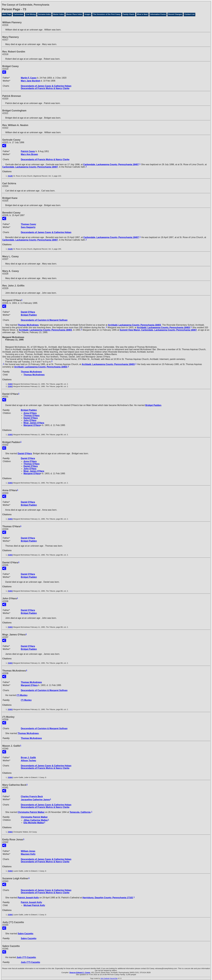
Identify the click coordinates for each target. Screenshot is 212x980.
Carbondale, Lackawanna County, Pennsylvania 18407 (111, 164)
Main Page (7, 14)
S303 (10, 384)
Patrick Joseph (28, 897)
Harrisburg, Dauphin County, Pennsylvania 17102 (108, 897)
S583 (10, 832)
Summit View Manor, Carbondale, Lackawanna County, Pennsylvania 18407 (158, 330)
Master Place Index (74, 14)
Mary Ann (29, 154)
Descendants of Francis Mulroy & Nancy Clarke (45, 88)
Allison (28, 761)
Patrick (28, 151)
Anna (30, 413)
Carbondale (18, 14)
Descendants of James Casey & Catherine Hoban (46, 86)
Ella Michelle (34, 823)
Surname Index (44, 14)
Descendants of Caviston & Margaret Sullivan (44, 320)
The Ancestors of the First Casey (107, 14)
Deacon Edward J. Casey (80, 972)
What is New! (142, 14)
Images (88, 14)
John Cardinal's (105, 978)
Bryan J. (28, 758)
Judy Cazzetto (26, 957)
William (28, 851)
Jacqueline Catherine (35, 800)
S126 (10, 176)
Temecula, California (80, 812)
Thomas (28, 224)
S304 (10, 777)
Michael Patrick (34, 905)
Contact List (189, 14)
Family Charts (129, 14)
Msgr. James (34, 423)
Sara (28, 227)
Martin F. (29, 78)
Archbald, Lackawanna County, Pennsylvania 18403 (135, 325)
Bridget (29, 315)
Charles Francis (32, 796)
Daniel (28, 312)
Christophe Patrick (31, 812)
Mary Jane (30, 81)
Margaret (32, 425)
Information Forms (158, 14)
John (30, 420)
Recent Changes (175, 14)
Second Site (114, 978)
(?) (22, 695)
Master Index (58, 14)
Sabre (25, 934)
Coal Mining (31, 14)
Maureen (28, 854)
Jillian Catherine (36, 820)
